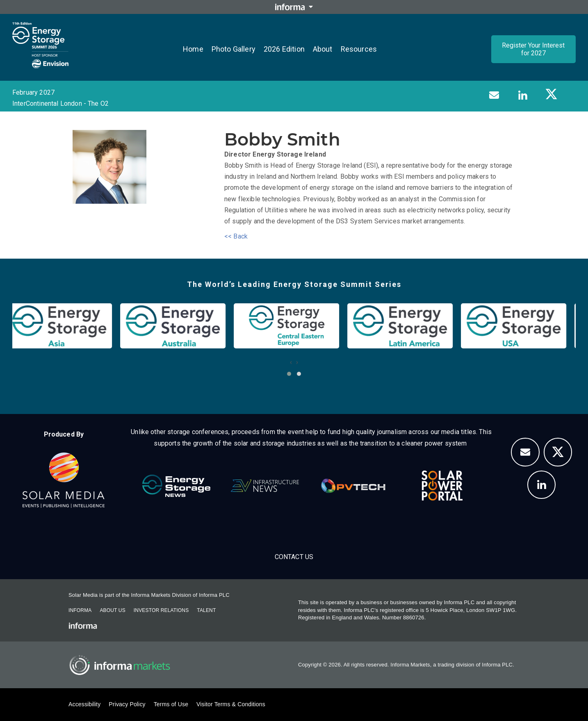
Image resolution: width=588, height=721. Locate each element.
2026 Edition (284, 49)
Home (193, 49)
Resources (359, 49)
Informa (80, 610)
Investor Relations (161, 610)
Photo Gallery (234, 49)
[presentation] (291, 362)
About (323, 49)
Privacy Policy (127, 704)
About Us (112, 610)
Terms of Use (171, 704)
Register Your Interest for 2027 (533, 49)
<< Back (236, 236)
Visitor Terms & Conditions (231, 704)
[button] (289, 374)
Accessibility (84, 704)
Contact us (294, 557)
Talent (206, 610)
